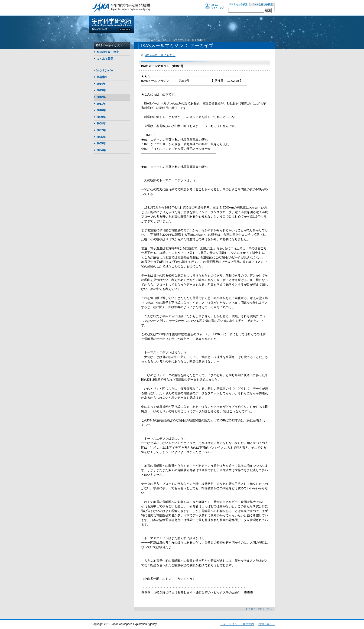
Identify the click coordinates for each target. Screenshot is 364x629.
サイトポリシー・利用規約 (237, 624)
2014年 (101, 84)
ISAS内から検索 (238, 5)
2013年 (101, 90)
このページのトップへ (260, 609)
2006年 (101, 137)
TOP (136, 40)
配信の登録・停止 (108, 52)
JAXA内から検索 (262, 5)
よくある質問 (105, 59)
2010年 (101, 110)
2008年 (101, 124)
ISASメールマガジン (174, 40)
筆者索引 (102, 77)
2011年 (101, 104)
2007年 (101, 130)
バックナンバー (104, 71)
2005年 (101, 143)
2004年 (101, 150)
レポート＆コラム (151, 40)
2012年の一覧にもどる (160, 55)
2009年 (101, 117)
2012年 (191, 40)
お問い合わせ (266, 624)
